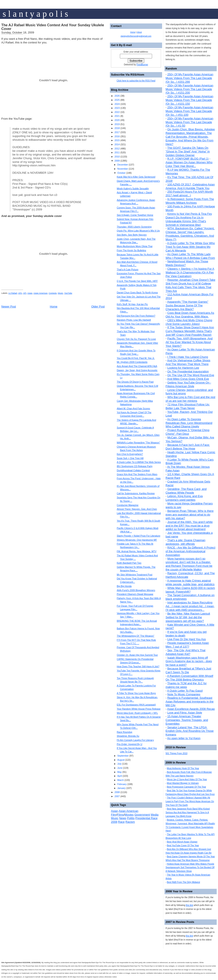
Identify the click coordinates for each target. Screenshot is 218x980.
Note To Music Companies (184, 694)
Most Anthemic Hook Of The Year (183, 768)
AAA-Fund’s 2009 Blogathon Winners (136, 590)
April (120, 776)
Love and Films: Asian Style (185, 713)
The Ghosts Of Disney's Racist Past (135, 382)
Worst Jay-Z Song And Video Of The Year (187, 779)
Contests (53, 293)
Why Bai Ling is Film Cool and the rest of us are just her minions (190, 399)
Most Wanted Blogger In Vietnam (183, 783)
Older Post (98, 307)
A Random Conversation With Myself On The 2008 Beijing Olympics (189, 678)
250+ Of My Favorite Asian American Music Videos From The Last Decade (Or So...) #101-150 (189, 100)
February (122, 784)
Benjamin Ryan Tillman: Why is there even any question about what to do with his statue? (189, 515)
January (121, 788)
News (123, 818)
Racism (130, 822)
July (119, 764)
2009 (117, 161)
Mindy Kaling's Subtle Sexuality (133, 188)
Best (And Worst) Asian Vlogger (182, 842)
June (120, 768)
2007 (117, 796)
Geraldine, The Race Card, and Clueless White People (186, 491)
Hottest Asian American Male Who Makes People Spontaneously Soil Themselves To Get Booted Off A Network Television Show (190, 868)
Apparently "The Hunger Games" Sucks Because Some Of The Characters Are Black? (187, 305)
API (25, 293)
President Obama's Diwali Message (135, 594)
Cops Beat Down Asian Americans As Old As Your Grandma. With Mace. (190, 315)
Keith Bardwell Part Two (129, 563)
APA (20, 293)
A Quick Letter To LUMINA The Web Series (139, 462)
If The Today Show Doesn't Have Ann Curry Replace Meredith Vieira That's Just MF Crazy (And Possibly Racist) (190, 331)
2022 (117, 112)
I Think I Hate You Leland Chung (188, 357)
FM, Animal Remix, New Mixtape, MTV (137, 551)
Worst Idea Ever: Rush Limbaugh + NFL (137, 713)
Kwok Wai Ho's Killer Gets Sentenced (136, 177)
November (123, 169)
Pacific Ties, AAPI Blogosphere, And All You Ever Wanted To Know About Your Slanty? (189, 342)
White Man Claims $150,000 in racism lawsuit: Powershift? (190, 590)
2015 (117, 140)
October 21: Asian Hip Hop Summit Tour (137, 655)
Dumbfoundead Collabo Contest (133, 470)
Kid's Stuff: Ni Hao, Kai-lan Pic (132, 304)
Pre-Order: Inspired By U (130, 744)
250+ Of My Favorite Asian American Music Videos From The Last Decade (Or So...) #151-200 (189, 89)
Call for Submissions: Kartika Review (136, 493)
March (121, 780)
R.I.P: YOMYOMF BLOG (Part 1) (188, 159)
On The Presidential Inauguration (188, 371)
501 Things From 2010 (176, 753)
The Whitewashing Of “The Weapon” (136, 636)
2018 (117, 128)
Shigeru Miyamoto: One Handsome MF (137, 540)
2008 (117, 792)
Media (155, 815)
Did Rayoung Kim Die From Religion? (136, 316)
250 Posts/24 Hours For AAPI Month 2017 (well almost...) (189, 193)
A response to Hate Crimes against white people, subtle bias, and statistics (190, 582)
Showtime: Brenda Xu (128, 736)
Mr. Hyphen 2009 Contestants (132, 362)
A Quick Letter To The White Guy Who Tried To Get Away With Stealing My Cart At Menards (190, 247)
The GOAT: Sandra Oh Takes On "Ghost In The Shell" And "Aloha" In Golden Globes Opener (188, 151)
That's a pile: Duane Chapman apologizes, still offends (185, 542)
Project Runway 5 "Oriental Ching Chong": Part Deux (187, 432)
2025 (117, 100)
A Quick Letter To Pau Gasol (185, 691)
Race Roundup (125, 732)
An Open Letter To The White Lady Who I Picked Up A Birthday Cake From (190, 256)
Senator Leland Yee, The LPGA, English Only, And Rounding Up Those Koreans (190, 731)
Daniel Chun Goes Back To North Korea (137, 293)
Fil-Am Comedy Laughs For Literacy (135, 740)
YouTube (68, 293)
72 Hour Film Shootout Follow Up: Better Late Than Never (188, 406)
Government (142, 815)
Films (120, 815)
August (121, 760)
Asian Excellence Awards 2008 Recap (191, 709)
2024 (117, 104)
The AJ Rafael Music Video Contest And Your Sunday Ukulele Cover (53, 27)
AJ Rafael (13, 293)
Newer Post (9, 307)
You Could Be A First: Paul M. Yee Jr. (136, 358)
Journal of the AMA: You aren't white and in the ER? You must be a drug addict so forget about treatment (189, 526)
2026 (117, 96)
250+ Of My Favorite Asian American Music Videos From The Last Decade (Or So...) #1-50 (189, 122)
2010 (117, 157)
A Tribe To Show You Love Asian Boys (136, 693)
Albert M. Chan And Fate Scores (133, 408)
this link (189, 905)
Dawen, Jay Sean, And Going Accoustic (137, 370)
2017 (117, 132)
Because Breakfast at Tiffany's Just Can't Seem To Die (188, 670)
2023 (117, 108)
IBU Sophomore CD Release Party (135, 466)
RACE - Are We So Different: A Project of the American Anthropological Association (190, 551)
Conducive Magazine (128, 505)
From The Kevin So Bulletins (132, 250)
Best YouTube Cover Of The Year (183, 845)
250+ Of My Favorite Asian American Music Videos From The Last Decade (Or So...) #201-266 (189, 78)
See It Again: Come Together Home (135, 215)
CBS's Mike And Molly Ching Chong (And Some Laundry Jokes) (189, 322)
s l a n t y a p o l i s (35, 14)
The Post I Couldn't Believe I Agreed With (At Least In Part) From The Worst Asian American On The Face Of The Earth (190, 801)
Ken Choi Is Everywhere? (130, 454)
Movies (129, 815)
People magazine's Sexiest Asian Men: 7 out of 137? (187, 645)
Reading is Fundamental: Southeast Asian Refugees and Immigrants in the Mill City (189, 702)
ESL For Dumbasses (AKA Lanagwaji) (136, 705)
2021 (117, 116)
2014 (117, 144)
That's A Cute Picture (128, 269)
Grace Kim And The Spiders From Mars (137, 474)
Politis (131, 818)
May (119, 772)
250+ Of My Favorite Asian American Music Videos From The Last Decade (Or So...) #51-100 (189, 111)
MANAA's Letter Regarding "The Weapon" (138, 443)
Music (60, 293)
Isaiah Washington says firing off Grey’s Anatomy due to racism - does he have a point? (189, 661)
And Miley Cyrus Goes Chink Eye (188, 379)
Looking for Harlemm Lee (183, 368)
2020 (117, 120)
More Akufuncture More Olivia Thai (135, 246)
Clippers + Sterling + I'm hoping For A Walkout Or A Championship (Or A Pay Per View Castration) (190, 272)
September (123, 756)
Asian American (41, 293)
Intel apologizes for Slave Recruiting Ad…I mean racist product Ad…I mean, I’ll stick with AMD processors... (190, 606)
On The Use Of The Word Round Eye (191, 375)
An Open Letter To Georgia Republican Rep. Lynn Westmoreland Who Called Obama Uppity (189, 423)
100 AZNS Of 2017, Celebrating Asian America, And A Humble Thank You (190, 186)
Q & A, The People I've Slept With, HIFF (137, 281)
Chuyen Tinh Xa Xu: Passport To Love (136, 339)
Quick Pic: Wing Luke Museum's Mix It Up (138, 231)
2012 (117, 149)
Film (114, 815)
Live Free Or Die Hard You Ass (187, 639)
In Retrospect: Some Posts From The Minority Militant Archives (190, 201)
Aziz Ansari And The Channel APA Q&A (137, 366)
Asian (30, 293)
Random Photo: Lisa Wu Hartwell (134, 320)
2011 (117, 152)
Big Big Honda (124, 586)
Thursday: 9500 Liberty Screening (134, 227)
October (121, 173)
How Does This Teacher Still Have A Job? (138, 666)
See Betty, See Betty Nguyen (132, 235)
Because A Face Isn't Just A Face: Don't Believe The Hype (188, 447)
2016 (117, 136)
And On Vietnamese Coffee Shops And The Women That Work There (188, 362)
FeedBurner (142, 65)
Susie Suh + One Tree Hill (130, 458)
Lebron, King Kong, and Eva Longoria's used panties (184, 498)
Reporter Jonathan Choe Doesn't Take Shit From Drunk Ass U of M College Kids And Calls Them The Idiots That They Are (190, 285)
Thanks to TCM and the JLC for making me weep (186, 685)
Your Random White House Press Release (139, 709)
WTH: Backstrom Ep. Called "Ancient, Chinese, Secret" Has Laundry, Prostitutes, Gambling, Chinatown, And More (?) (190, 234)
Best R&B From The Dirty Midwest (183, 882)
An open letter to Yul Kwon (184, 738)
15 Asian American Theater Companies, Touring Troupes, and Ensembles (187, 720)
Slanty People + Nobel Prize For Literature (139, 536)
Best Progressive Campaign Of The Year (186, 787)
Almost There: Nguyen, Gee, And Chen (137, 509)
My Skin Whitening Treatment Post (135, 575)
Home (54, 307)
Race (121, 822)
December (123, 165)
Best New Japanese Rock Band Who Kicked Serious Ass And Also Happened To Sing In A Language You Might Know (188, 812)
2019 (117, 124)
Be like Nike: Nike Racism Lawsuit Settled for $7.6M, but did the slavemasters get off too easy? (188, 617)
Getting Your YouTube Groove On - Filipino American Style (188, 384)
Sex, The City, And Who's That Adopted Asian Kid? (185, 652)
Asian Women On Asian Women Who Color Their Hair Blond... (189, 164)
